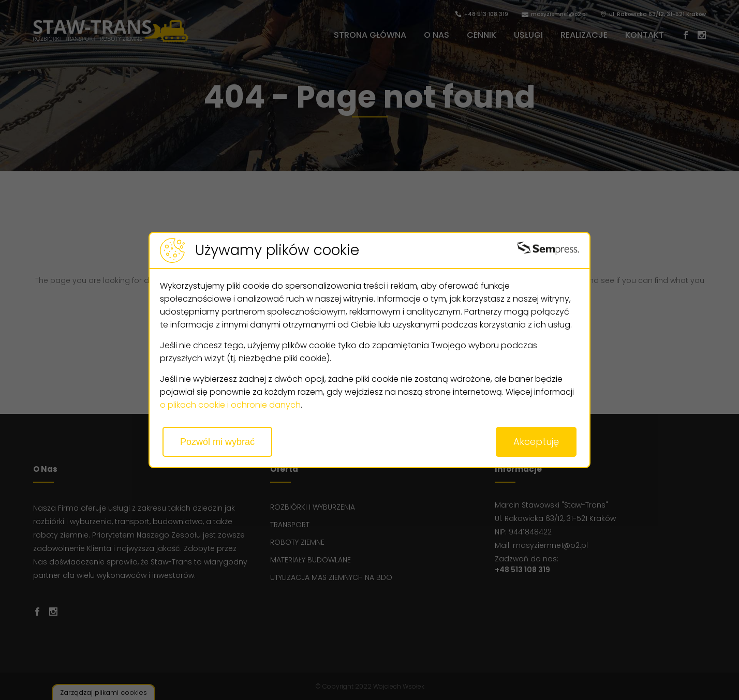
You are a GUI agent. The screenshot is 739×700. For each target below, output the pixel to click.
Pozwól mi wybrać (217, 442)
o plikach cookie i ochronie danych (230, 405)
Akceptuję (536, 442)
